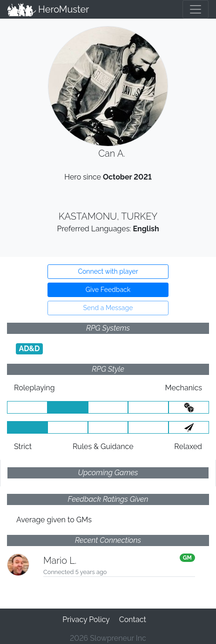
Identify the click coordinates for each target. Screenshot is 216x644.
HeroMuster (48, 9)
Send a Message (108, 308)
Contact (133, 620)
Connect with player (108, 271)
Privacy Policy (86, 620)
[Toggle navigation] (196, 9)
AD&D (29, 349)
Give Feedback (108, 290)
